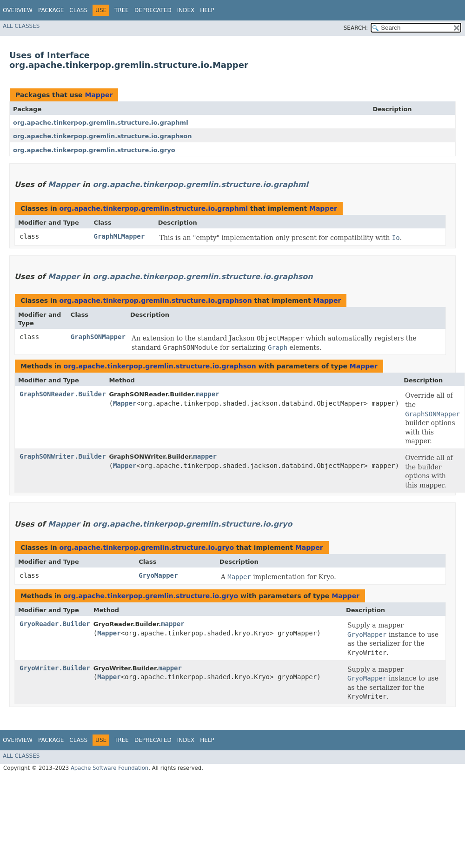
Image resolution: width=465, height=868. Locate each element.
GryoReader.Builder (55, 624)
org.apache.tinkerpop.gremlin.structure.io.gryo (94, 150)
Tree (122, 10)
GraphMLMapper (120, 236)
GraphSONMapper (98, 337)
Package (51, 10)
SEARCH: (356, 28)
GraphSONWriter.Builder (63, 456)
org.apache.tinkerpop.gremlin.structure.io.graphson (103, 136)
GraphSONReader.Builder (63, 394)
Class (78, 10)
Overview (18, 10)
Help (207, 10)
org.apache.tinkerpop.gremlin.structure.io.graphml (101, 123)
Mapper (99, 95)
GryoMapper (158, 575)
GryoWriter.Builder (55, 668)
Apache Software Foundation (110, 768)
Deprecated (153, 10)
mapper (208, 394)
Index (186, 10)
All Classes (21, 26)
